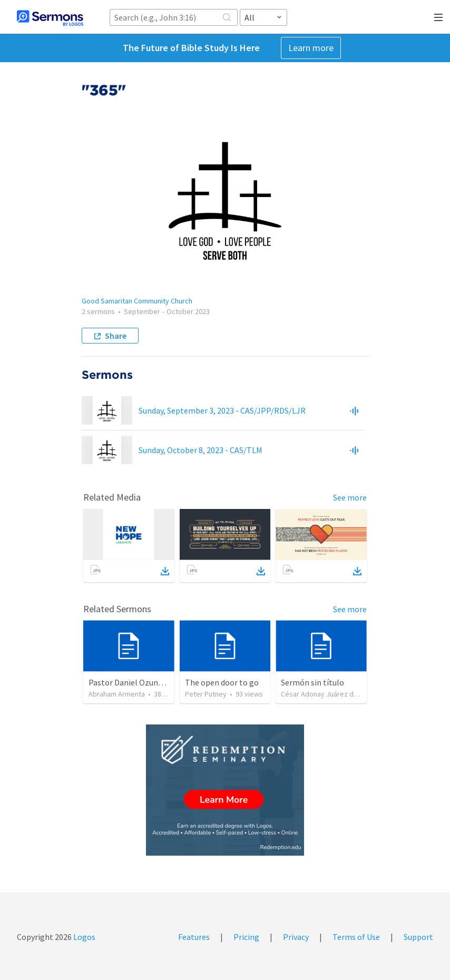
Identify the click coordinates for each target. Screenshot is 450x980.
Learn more (311, 48)
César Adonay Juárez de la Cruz (331, 694)
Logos (84, 937)
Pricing (246, 937)
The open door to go (222, 682)
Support (418, 937)
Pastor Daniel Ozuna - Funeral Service (156, 682)
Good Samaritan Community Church (137, 301)
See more (350, 497)
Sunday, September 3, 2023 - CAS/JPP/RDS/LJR (222, 410)
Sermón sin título (312, 682)
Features (194, 937)
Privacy (296, 937)
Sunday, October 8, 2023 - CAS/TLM (200, 450)
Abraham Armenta (117, 694)
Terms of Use (356, 937)
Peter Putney (206, 694)
